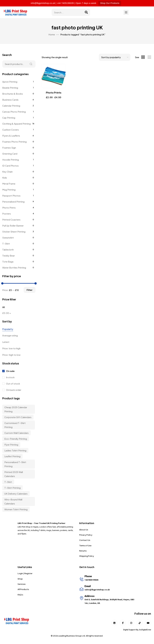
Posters (7, 214)
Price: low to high (11, 348)
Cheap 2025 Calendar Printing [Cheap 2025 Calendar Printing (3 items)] (16, 409)
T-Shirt (6, 244)
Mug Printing (9, 190)
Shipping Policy (87, 556)
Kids (5, 178)
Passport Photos (11, 196)
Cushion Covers (11, 130)
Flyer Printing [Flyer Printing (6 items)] (11, 445)
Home (52, 34)
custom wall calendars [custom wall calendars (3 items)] (16, 433)
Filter (30, 290)
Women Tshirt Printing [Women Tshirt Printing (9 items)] (16, 509)
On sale (10, 371)
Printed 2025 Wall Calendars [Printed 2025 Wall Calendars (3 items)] (14, 474)
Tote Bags (8, 262)
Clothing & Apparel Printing (16, 124)
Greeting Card (10, 154)
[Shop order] (115, 57)
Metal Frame (9, 184)
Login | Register (25, 573)
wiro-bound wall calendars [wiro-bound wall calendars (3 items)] (13, 501)
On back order (13, 390)
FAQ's (20, 595)
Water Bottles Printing (14, 268)
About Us (84, 530)
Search (31, 64)
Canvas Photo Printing (14, 112)
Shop (20, 579)
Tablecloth (8, 250)
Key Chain (7, 172)
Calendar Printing (11, 106)
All (3, 307)
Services (22, 584)
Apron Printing (10, 82)
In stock (10, 377)
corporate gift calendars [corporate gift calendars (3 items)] (18, 417)
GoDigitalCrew (145, 630)
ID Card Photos (10, 166)
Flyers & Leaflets (11, 136)
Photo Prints (9, 208)
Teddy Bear (8, 256)
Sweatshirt (8, 238)
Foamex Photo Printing (14, 142)
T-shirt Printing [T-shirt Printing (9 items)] (12, 488)
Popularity (8, 329)
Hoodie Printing (11, 160)
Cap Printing (9, 118)
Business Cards (10, 100)
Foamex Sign (9, 148)
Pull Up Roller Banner (13, 226)
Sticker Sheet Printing (14, 232)
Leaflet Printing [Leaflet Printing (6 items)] (12, 456)
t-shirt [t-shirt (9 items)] (8, 482)
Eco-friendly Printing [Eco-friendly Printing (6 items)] (16, 439)
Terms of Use (85, 546)
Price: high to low (11, 355)
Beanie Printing (10, 88)
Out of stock (13, 384)
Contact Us (85, 540)
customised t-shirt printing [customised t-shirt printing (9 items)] (15, 425)
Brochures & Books (13, 94)
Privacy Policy (86, 535)
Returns (83, 551)
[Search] (86, 12)
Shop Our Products (110, 3)
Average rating (10, 335)
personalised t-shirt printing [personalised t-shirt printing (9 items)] (15, 464)
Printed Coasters (11, 220)
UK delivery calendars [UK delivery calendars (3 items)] (16, 494)
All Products (23, 589)
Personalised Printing (13, 202)
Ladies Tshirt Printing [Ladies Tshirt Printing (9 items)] (15, 450)
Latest (6, 342)
